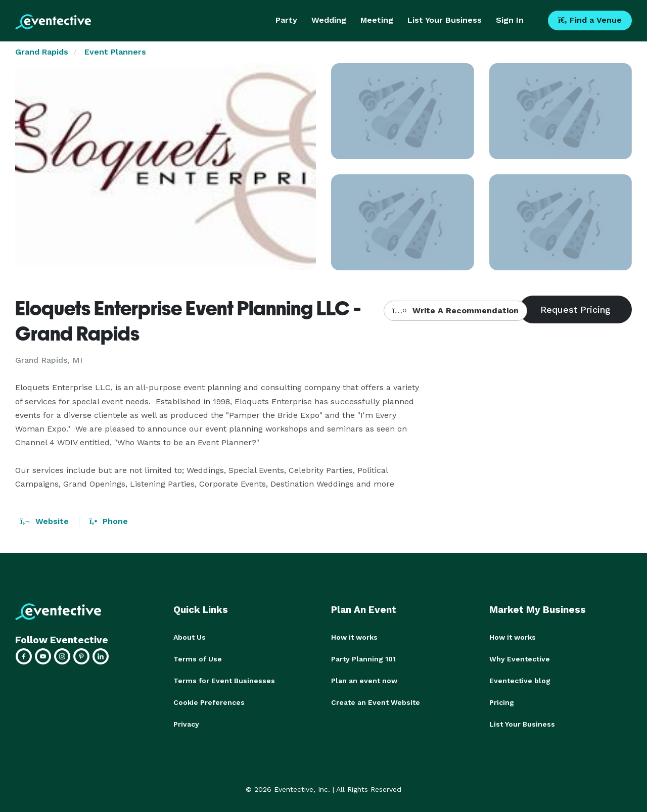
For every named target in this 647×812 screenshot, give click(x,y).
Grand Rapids (42, 52)
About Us (190, 637)
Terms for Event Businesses (224, 680)
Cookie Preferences (209, 701)
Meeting (377, 20)
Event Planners (115, 52)
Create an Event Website (376, 701)
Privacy (186, 722)
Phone (109, 521)
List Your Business (445, 20)
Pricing (502, 701)
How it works (354, 637)
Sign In (510, 20)
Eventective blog (520, 680)
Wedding (329, 20)
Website (44, 521)
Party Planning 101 (363, 658)
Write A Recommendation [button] (455, 311)
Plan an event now (364, 680)
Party (286, 20)
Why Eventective (520, 658)
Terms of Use (198, 658)
